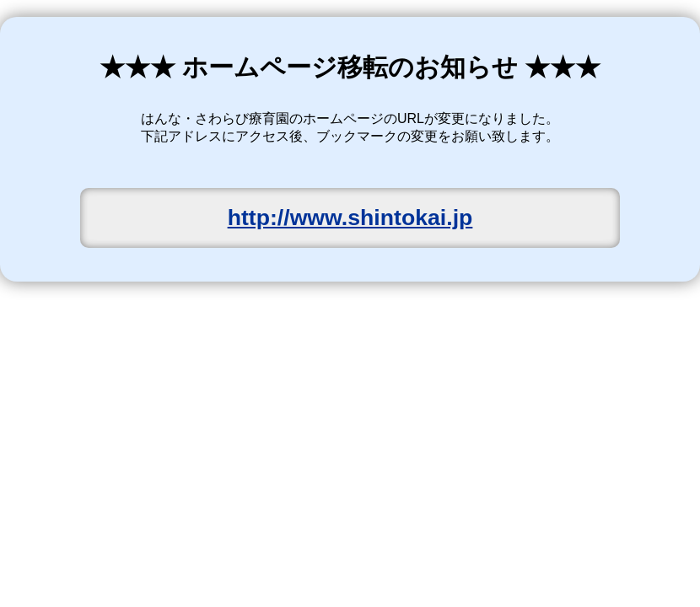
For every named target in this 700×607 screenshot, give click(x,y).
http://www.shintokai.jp (350, 218)
